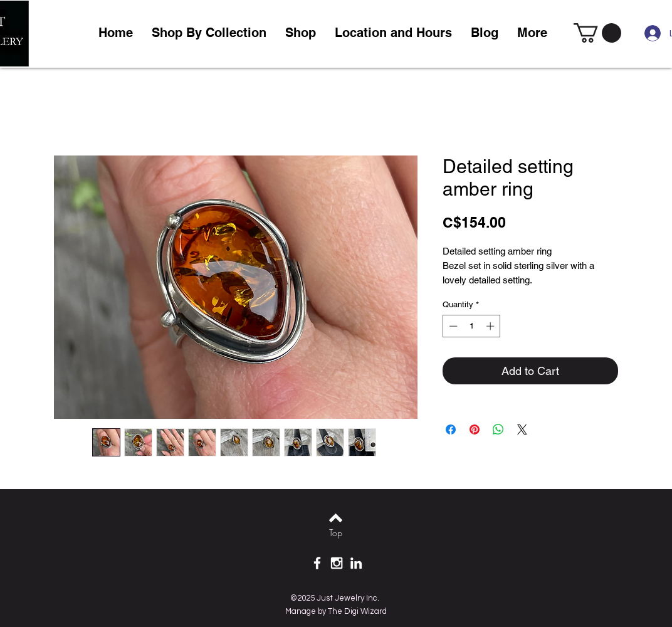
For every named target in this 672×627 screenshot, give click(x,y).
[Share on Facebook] (451, 429)
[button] (301, 33)
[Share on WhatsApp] (498, 429)
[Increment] (491, 326)
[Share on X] (522, 429)
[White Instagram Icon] (337, 563)
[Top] (336, 533)
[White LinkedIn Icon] (356, 563)
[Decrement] (452, 326)
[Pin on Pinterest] (475, 429)
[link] (597, 33)
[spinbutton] (472, 326)
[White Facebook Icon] (317, 563)
